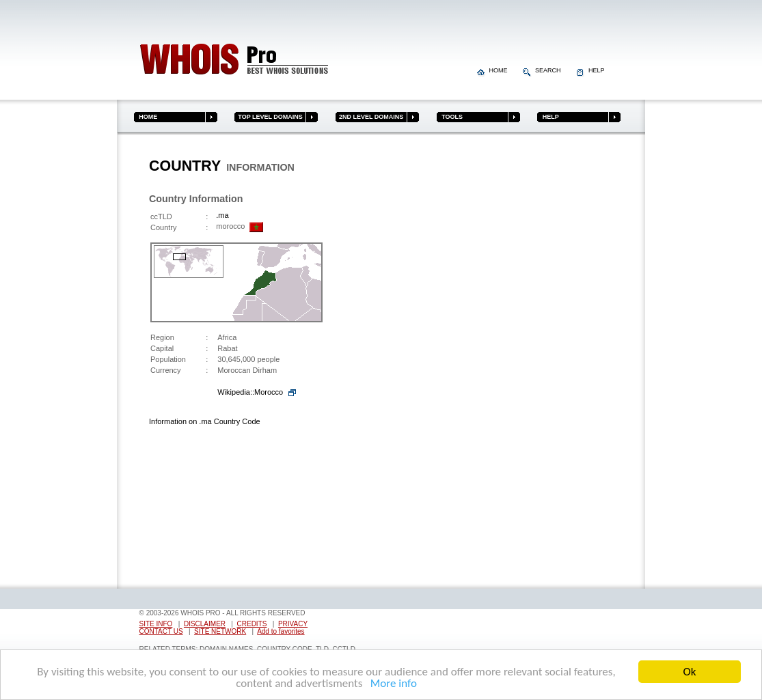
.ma (222, 215)
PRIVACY (293, 624)
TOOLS (450, 117)
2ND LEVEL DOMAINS (369, 117)
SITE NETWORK (220, 631)
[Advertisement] (560, 364)
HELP (590, 70)
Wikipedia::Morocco (250, 392)
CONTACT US (161, 631)
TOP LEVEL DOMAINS (269, 117)
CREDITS (252, 624)
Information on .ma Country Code (205, 421)
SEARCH (543, 70)
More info (391, 684)
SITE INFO (156, 624)
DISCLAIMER (205, 624)
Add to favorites (281, 631)
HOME (493, 70)
